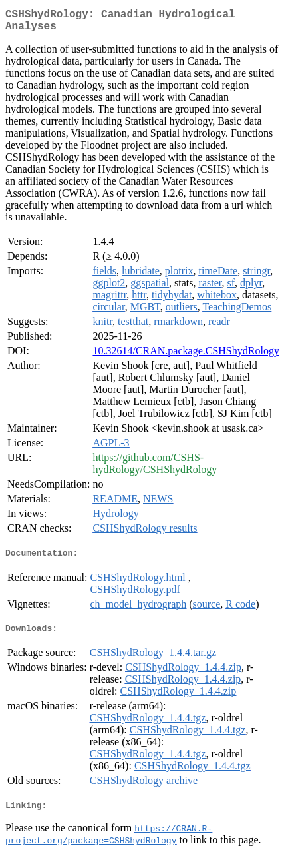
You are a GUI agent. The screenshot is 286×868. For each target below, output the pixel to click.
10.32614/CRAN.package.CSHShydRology (186, 356)
